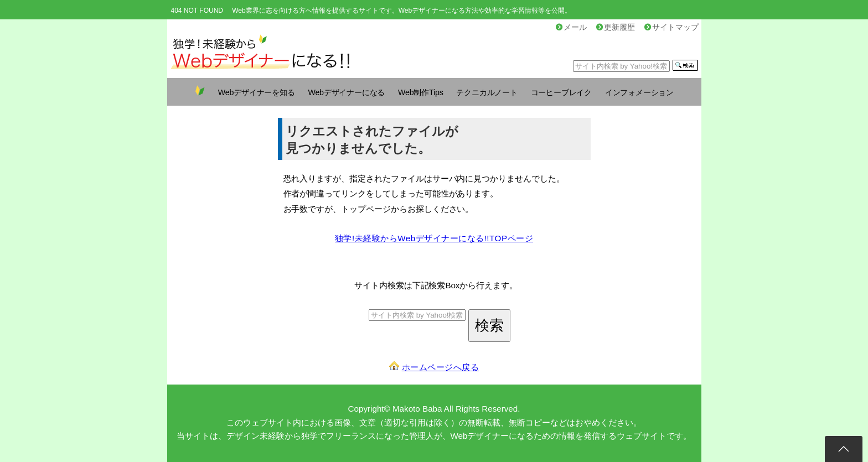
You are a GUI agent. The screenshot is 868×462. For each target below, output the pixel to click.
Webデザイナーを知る (257, 92)
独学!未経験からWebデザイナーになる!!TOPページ (434, 238)
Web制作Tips (421, 92)
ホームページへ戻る (441, 367)
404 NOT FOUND (197, 11)
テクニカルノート (487, 92)
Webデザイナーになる (346, 92)
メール (571, 27)
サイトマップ (671, 27)
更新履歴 (616, 27)
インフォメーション (639, 92)
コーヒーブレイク (561, 92)
